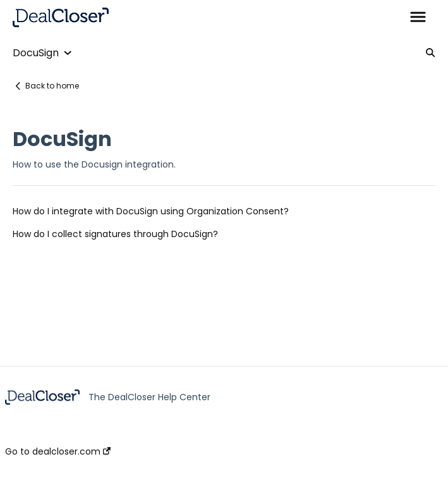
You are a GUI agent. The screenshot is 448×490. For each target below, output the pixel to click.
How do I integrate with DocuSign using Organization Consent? (151, 211)
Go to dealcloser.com (58, 451)
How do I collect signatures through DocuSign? (115, 234)
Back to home (52, 86)
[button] (418, 18)
